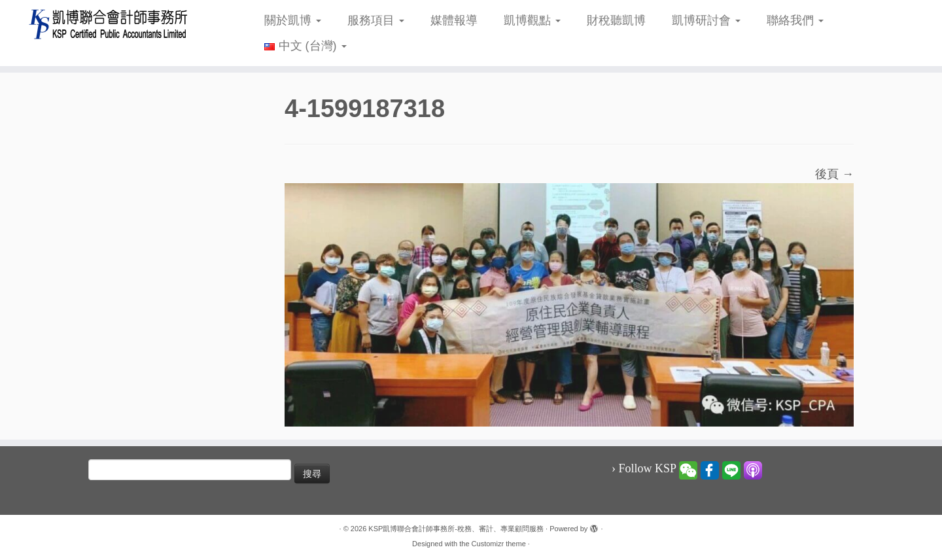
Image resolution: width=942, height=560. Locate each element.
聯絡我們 (795, 20)
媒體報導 (454, 20)
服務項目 (376, 20)
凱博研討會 (706, 20)
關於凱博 (293, 20)
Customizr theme (499, 544)
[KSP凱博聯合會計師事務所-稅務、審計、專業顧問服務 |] (109, 24)
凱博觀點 (532, 20)
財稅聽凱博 (616, 20)
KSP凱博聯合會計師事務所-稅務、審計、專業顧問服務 (456, 529)
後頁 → (834, 174)
